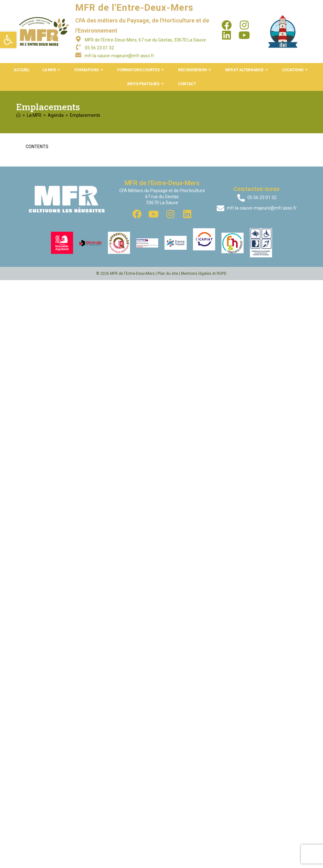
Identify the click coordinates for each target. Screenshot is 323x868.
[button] (8, 40)
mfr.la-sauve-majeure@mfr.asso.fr (119, 56)
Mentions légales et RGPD (204, 274)
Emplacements (85, 115)
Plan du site (168, 274)
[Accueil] (18, 115)
